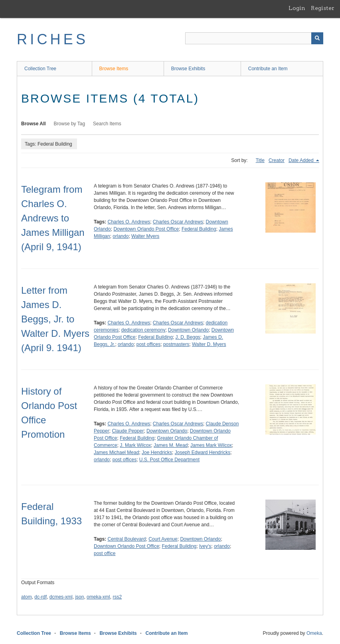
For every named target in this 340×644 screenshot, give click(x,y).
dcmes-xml (61, 597)
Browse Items (114, 69)
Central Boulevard (127, 539)
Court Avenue (163, 539)
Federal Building (199, 229)
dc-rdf (41, 597)
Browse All (34, 124)
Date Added (302, 160)
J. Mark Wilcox (135, 445)
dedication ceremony (143, 330)
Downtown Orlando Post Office (146, 229)
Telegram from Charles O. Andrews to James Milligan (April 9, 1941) (53, 218)
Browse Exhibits (188, 69)
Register (323, 8)
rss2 (117, 597)
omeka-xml (98, 597)
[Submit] (317, 38)
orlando (121, 236)
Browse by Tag (70, 124)
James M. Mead (171, 445)
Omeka (314, 633)
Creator (277, 160)
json (79, 597)
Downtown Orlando (188, 330)
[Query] (254, 38)
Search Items (107, 124)
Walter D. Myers (209, 344)
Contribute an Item (268, 69)
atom (27, 597)
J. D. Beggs (188, 337)
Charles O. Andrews (129, 222)
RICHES (52, 39)
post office (105, 553)
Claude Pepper (128, 431)
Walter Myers (145, 236)
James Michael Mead (116, 452)
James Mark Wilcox (211, 445)
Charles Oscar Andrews (178, 222)
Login (297, 8)
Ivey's (205, 546)
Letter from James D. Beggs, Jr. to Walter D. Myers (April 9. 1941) (55, 319)
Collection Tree (40, 69)
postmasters (176, 344)
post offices (148, 344)
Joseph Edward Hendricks (203, 452)
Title (260, 160)
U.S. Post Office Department (169, 460)
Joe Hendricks (157, 452)
